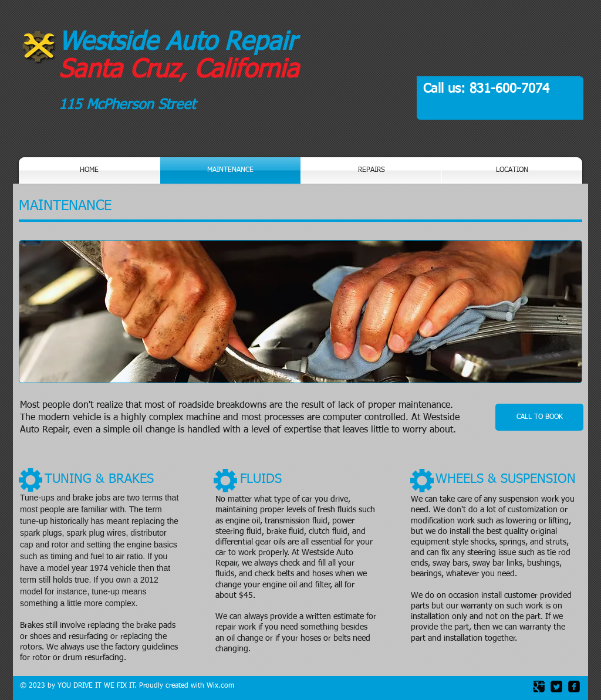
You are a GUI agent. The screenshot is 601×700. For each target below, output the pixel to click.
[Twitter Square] (556, 687)
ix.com (224, 686)
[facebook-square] (574, 687)
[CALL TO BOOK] (539, 417)
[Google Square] (539, 687)
